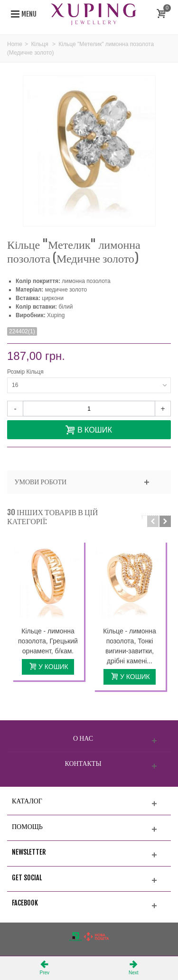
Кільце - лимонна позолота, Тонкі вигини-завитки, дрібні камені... (129, 646)
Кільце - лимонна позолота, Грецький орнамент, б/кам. (48, 641)
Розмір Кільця (26, 372)
